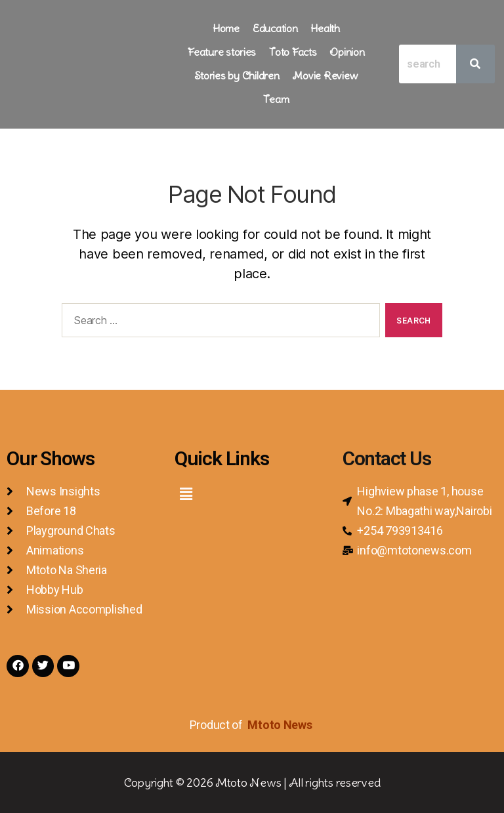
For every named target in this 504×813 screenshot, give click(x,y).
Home (226, 28)
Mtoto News (281, 725)
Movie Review (325, 75)
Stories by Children (237, 75)
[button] (186, 494)
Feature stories (222, 52)
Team (276, 99)
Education (275, 28)
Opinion (347, 52)
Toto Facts (293, 52)
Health (325, 28)
